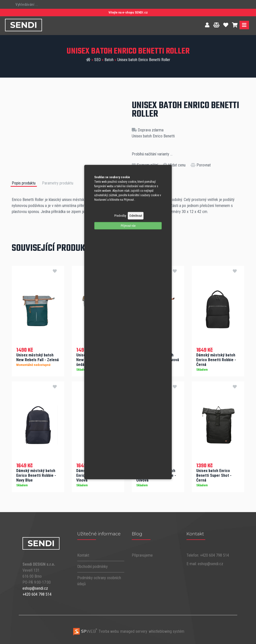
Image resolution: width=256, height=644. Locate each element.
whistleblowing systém (166, 631)
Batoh (109, 60)
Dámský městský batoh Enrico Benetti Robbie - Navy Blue (36, 475)
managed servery (134, 631)
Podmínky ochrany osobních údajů (99, 580)
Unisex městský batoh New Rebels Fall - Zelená (37, 357)
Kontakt (83, 555)
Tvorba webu (96, 631)
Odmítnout (136, 216)
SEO (97, 60)
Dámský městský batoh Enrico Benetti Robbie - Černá (216, 359)
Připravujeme (142, 555)
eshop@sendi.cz (35, 588)
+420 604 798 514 (37, 594)
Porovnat (201, 165)
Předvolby (120, 216)
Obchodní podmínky (92, 566)
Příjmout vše (128, 226)
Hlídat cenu (174, 165)
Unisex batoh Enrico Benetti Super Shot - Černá (214, 475)
